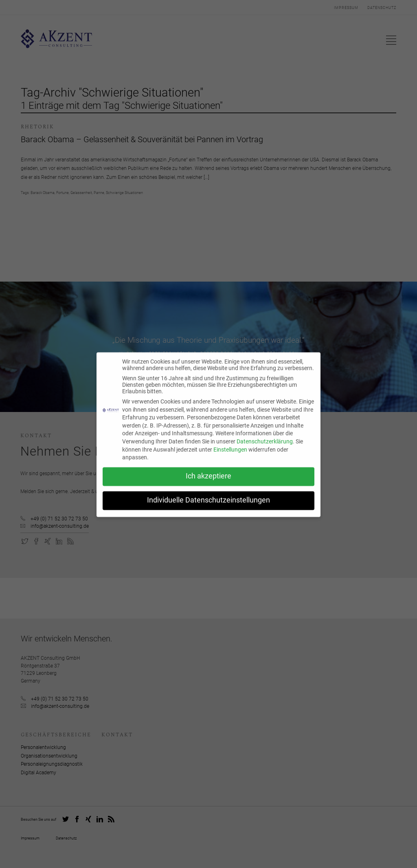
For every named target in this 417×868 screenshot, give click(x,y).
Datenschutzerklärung (265, 446)
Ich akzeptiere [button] (208, 480)
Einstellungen (230, 454)
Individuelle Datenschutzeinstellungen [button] (208, 504)
